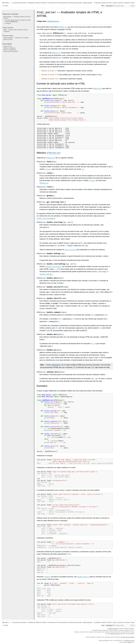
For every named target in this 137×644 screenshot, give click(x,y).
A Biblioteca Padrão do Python (37, 3)
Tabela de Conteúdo (10, 14)
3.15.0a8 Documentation (19, 3)
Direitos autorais (113, 629)
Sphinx (130, 642)
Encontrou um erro (129, 641)
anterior (115, 3)
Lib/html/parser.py (53, 21)
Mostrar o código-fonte (10, 50)
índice (133, 3)
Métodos (12, 22)
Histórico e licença (115, 634)
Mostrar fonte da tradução (11, 51)
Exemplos (8, 23)
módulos (127, 3)
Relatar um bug (8, 46)
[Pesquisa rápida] (123, 6)
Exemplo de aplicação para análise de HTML (18, 20)
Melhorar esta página (9, 48)
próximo (121, 3)
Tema (108, 6)
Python (7, 3)
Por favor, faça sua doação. (128, 637)
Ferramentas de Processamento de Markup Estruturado (65, 3)
